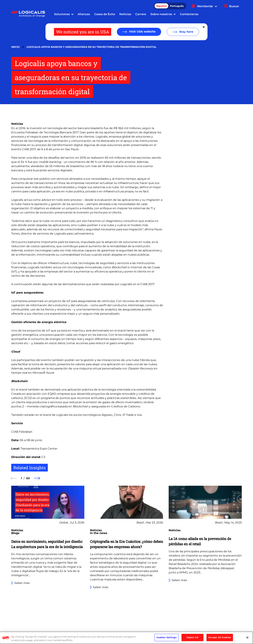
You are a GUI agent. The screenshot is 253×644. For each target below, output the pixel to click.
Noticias (125, 14)
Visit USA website (142, 32)
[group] (48, 553)
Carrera (141, 14)
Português (177, 6)
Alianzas (84, 14)
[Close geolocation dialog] (204, 27)
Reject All (192, 637)
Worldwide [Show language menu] (207, 6)
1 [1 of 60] (21, 478)
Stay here (186, 32)
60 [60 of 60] (28, 478)
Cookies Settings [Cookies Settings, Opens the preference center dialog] (166, 637)
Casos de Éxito (105, 14)
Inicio (15, 47)
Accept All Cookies (220, 637)
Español (161, 6)
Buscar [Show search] (234, 6)
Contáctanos (189, 14)
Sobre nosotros (161, 14)
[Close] (247, 638)
